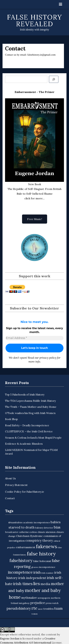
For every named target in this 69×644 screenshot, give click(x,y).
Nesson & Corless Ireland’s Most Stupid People (33, 438)
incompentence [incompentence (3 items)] (47, 567)
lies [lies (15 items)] (37, 584)
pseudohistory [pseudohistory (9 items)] (19, 608)
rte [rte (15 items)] (34, 608)
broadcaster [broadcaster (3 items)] (12, 532)
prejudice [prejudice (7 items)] (38, 603)
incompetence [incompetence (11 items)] (20, 572)
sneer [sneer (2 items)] (40, 609)
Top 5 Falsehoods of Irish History (25, 395)
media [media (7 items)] (45, 584)
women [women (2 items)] (34, 614)
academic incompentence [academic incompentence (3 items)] (37, 523)
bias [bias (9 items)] (57, 527)
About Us (10, 478)
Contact (10, 498)
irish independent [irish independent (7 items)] (32, 578)
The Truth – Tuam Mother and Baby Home (31, 407)
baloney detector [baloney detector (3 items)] (44, 528)
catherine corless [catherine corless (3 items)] (28, 532)
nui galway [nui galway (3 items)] (24, 603)
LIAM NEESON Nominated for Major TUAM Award (31, 452)
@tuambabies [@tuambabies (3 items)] (15, 523)
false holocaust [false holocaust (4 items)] (42, 561)
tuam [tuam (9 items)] (58, 608)
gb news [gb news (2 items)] (35, 567)
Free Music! (35, 219)
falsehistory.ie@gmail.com (42, 55)
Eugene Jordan (10, 638)
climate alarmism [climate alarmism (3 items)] (47, 532)
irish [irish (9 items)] (37, 572)
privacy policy (48, 358)
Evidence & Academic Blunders (24, 444)
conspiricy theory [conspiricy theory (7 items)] (39, 540)
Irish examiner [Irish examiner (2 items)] (47, 573)
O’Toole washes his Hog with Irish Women (30, 413)
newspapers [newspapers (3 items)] (44, 598)
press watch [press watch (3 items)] (52, 603)
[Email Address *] (34, 338)
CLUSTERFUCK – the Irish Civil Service (29, 431)
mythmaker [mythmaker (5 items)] (29, 598)
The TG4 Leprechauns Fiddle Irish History (30, 401)
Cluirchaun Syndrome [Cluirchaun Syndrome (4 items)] (29, 536)
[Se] (54, 79)
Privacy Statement (16, 485)
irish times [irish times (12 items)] (23, 584)
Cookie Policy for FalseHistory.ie (25, 492)
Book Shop (11, 419)
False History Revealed (35, 20)
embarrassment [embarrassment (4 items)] (26, 547)
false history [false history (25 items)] (41, 554)
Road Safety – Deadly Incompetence (27, 425)
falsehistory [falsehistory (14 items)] (21, 560)
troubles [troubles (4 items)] (48, 609)
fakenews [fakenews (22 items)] (47, 547)
